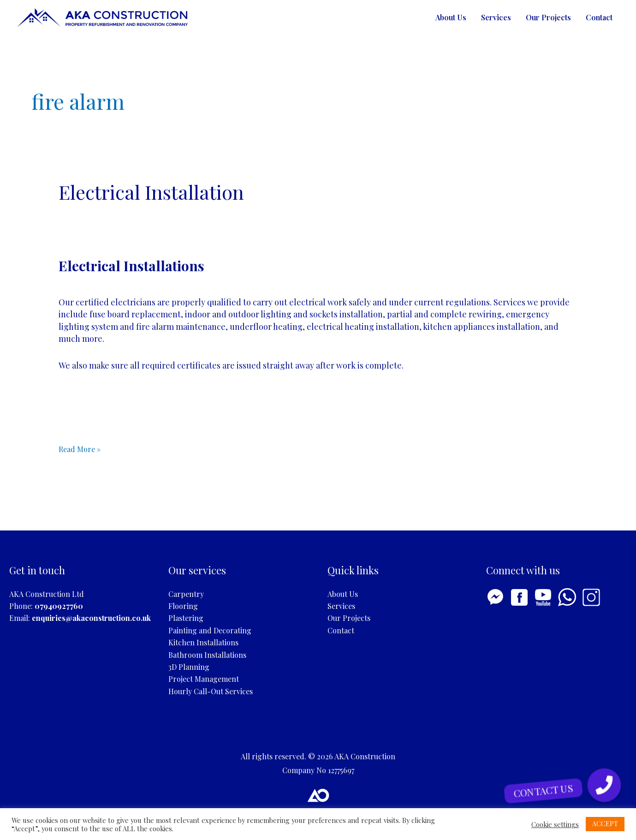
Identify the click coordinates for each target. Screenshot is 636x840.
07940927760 (59, 606)
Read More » (80, 449)
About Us (451, 17)
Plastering (186, 618)
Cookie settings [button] (555, 824)
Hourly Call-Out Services (211, 691)
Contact (599, 17)
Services (496, 17)
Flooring (183, 606)
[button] (604, 785)
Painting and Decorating (210, 630)
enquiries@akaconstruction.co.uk (91, 618)
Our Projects (548, 17)
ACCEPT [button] (605, 824)
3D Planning (189, 667)
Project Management (204, 679)
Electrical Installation (151, 192)
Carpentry (186, 594)
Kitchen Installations (203, 642)
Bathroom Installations (207, 655)
